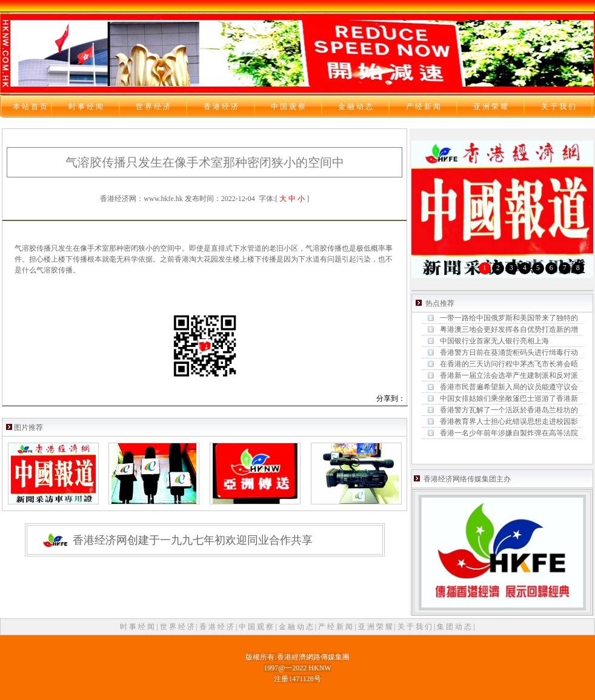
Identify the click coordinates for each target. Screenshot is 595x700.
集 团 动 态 (455, 627)
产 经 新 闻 (336, 627)
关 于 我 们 (416, 627)
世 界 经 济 (178, 627)
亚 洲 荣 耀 (376, 627)
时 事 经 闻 (138, 627)
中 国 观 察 (257, 627)
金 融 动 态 (297, 627)
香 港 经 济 (218, 627)
